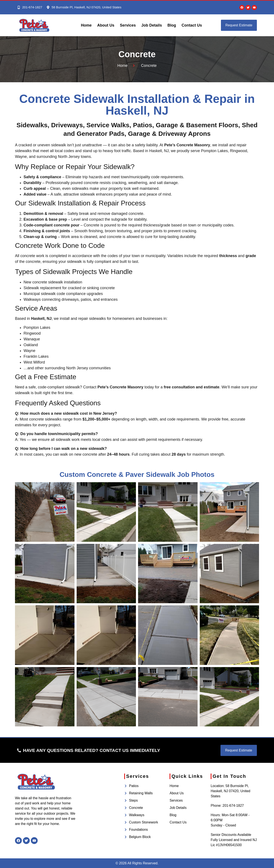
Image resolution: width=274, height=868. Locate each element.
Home (86, 25)
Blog (172, 25)
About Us (106, 25)
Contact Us (192, 25)
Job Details (152, 25)
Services (128, 25)
